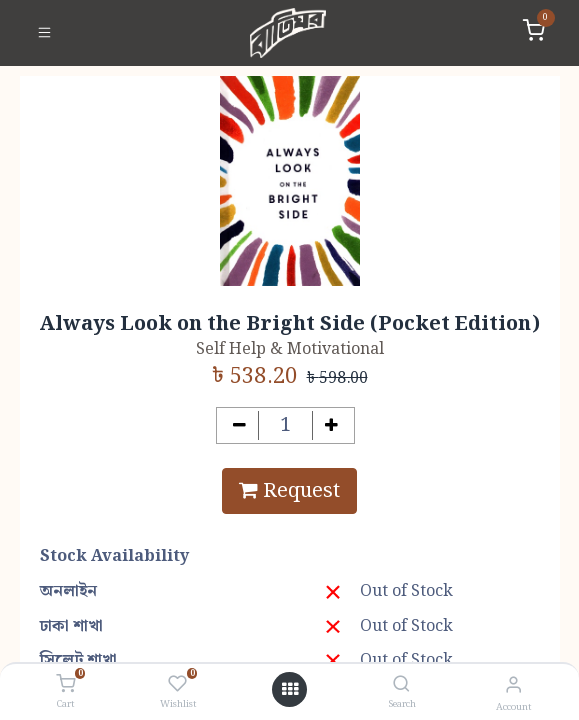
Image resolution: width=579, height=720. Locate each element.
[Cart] (65, 685)
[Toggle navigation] (44, 33)
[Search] (401, 685)
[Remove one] (239, 425)
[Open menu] (290, 690)
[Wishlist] (177, 685)
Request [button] (289, 491)
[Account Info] (513, 685)
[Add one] (331, 425)
